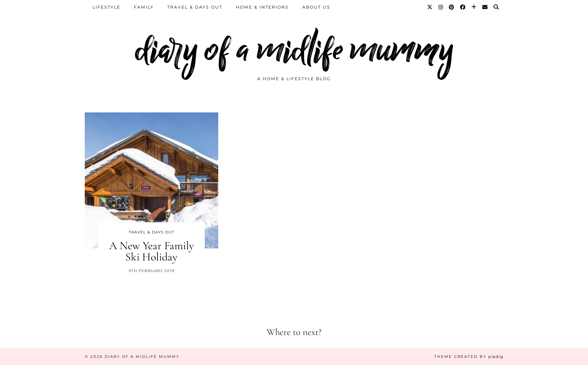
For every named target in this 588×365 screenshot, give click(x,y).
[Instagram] (441, 7)
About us (316, 7)
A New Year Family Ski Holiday (151, 251)
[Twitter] (430, 7)
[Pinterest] (452, 7)
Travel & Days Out (195, 7)
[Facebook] (463, 7)
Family (144, 7)
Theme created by (469, 357)
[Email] (485, 7)
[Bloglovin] (474, 7)
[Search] (496, 7)
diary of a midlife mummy (294, 50)
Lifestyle (106, 7)
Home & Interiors (262, 7)
